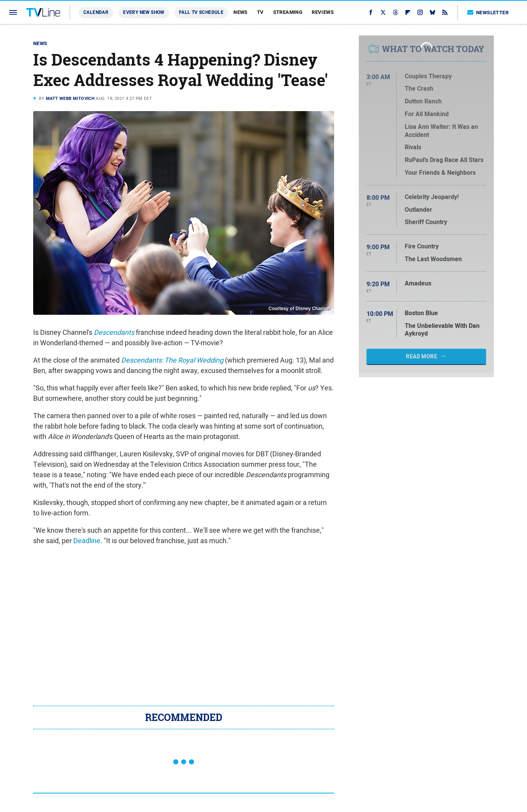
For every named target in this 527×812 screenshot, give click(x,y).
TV (260, 12)
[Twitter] (383, 12)
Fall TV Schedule (201, 12)
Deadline (87, 541)
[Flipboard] (408, 12)
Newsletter (488, 13)
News (241, 12)
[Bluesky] (432, 12)
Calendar (96, 12)
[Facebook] (371, 12)
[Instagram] (420, 12)
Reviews (323, 12)
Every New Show (144, 12)
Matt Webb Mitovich (70, 98)
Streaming (288, 12)
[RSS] (445, 12)
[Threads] (395, 12)
